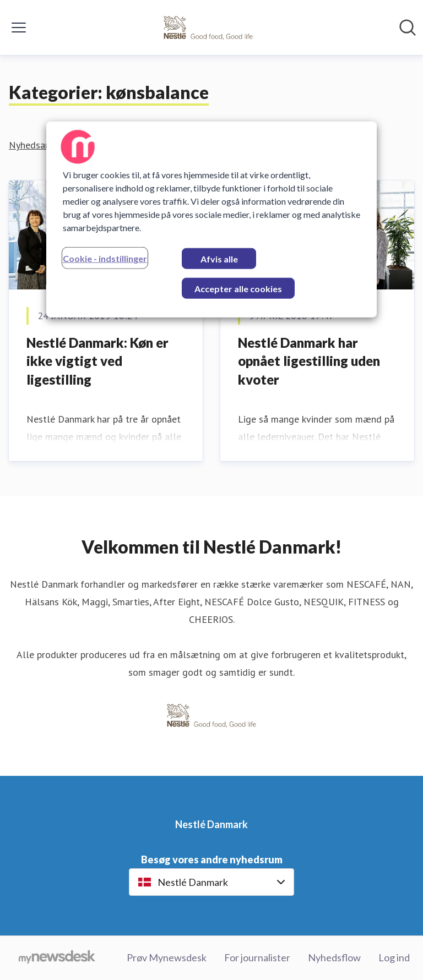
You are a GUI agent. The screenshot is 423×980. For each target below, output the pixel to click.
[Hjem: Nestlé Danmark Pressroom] (208, 28)
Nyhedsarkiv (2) (41, 145)
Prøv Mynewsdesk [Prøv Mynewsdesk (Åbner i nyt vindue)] (167, 957)
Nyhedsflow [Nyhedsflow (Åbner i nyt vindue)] (334, 957)
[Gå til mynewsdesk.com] (57, 958)
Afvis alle (219, 259)
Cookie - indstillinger (105, 258)
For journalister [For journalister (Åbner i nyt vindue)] (257, 957)
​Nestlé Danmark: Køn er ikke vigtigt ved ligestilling (97, 361)
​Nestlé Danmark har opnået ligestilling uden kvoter (309, 361)
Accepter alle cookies (238, 289)
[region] (211, 220)
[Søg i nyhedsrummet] (408, 28)
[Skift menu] (19, 28)
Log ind (394, 957)
